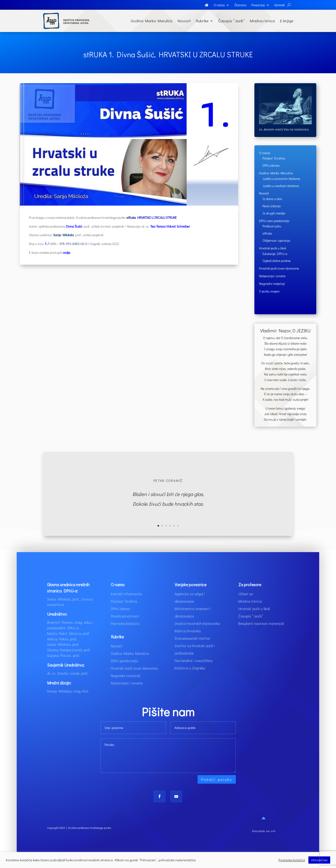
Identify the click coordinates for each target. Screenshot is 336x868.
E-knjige (287, 21)
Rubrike (202, 21)
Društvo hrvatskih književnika (197, 633)
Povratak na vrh (264, 841)
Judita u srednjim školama (281, 186)
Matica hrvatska (188, 641)
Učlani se (246, 604)
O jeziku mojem (269, 291)
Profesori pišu (272, 226)
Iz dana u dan (272, 199)
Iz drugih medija (274, 213)
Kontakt (280, 5)
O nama (219, 5)
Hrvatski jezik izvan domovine (279, 268)
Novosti (184, 21)
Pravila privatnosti (125, 626)
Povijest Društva (274, 158)
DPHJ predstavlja (124, 671)
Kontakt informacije (126, 604)
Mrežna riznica (262, 21)
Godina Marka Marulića (152, 21)
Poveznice (258, 5)
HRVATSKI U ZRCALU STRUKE (157, 218)
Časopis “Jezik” (231, 21)
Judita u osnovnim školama (281, 179)
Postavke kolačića (125, 633)
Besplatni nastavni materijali (261, 633)
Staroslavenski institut (192, 648)
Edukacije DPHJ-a (275, 254)
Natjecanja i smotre (272, 276)
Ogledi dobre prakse (277, 261)
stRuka (267, 233)
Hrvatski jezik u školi (273, 248)
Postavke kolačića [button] (292, 860)
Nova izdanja (272, 206)
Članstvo (240, 5)
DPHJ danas (271, 165)
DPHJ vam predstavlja (274, 221)
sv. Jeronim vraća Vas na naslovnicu (284, 129)
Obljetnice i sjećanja (276, 240)
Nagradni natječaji (272, 284)
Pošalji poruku (217, 789)
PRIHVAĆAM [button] (319, 860)
